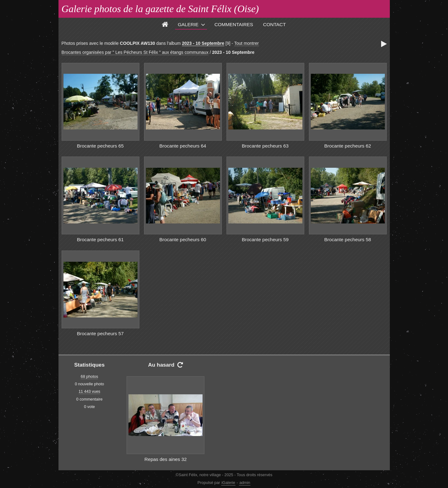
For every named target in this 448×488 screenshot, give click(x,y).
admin (245, 483)
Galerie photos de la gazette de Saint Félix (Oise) (160, 9)
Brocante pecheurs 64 (183, 146)
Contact (275, 24)
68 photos (89, 376)
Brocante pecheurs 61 (100, 239)
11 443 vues (90, 391)
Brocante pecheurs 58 (348, 239)
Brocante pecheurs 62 (348, 146)
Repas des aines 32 (166, 459)
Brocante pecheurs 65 (100, 146)
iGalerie (228, 483)
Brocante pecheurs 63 (265, 146)
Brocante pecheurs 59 (265, 239)
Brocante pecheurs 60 (183, 239)
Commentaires (234, 24)
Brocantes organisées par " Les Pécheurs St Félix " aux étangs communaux (135, 52)
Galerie (188, 24)
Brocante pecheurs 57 (100, 333)
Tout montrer (247, 43)
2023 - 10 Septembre (203, 43)
